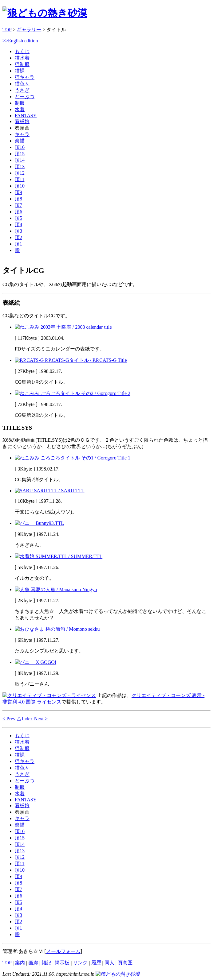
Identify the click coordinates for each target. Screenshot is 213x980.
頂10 (20, 186)
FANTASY (26, 116)
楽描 (20, 141)
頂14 (20, 160)
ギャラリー (29, 30)
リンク (80, 963)
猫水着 (22, 58)
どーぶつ (25, 97)
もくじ (22, 51)
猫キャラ (25, 77)
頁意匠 (125, 963)
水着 (20, 109)
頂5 (18, 218)
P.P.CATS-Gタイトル (71, 360)
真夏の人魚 (56, 589)
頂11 (20, 179)
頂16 (20, 147)
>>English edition (20, 41)
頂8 (18, 199)
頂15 (20, 154)
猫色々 (22, 84)
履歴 (96, 963)
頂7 (18, 205)
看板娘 (22, 121)
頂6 (18, 212)
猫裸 (20, 71)
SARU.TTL (50, 491)
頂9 (18, 192)
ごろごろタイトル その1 (73, 458)
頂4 (18, 225)
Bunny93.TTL (39, 523)
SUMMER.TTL (59, 556)
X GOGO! (35, 662)
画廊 (33, 963)
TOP (7, 30)
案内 (20, 963)
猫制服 (22, 64)
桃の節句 (57, 629)
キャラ (22, 134)
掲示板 (62, 963)
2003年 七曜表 (63, 327)
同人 (109, 963)
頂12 (20, 173)
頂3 (18, 231)
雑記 (46, 963)
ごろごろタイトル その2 (73, 393)
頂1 (18, 244)
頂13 (20, 167)
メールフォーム (63, 951)
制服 (20, 103)
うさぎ (22, 90)
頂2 (18, 237)
